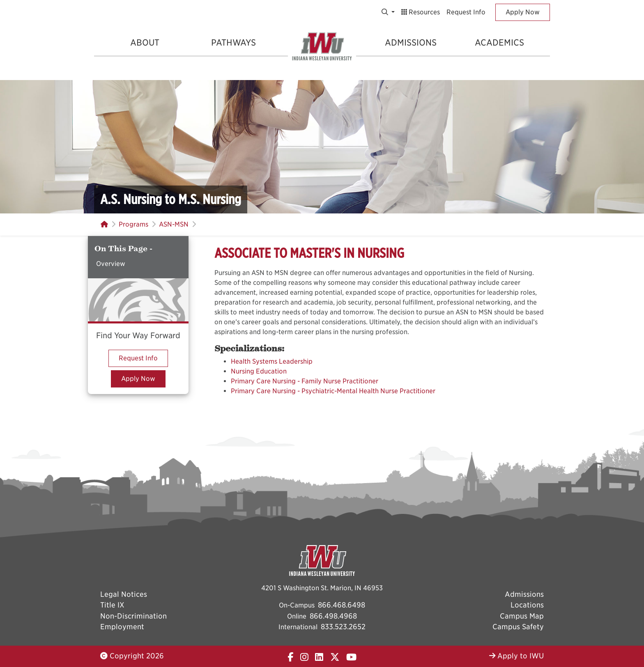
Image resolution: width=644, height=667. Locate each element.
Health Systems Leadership (272, 361)
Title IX (112, 605)
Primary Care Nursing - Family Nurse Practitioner (305, 381)
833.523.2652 (343, 627)
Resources (421, 12)
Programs (133, 224)
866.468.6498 (342, 605)
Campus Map (522, 616)
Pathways (233, 42)
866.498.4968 (333, 616)
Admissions (411, 42)
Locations (527, 605)
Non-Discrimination (133, 616)
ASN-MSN (174, 224)
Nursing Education (259, 371)
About (145, 42)
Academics (499, 42)
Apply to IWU (516, 656)
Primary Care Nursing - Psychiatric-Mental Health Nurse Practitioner (333, 391)
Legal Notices (124, 594)
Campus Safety (518, 627)
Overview (111, 264)
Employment (122, 627)
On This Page (122, 249)
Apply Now (523, 12)
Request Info (466, 12)
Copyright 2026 (132, 656)
